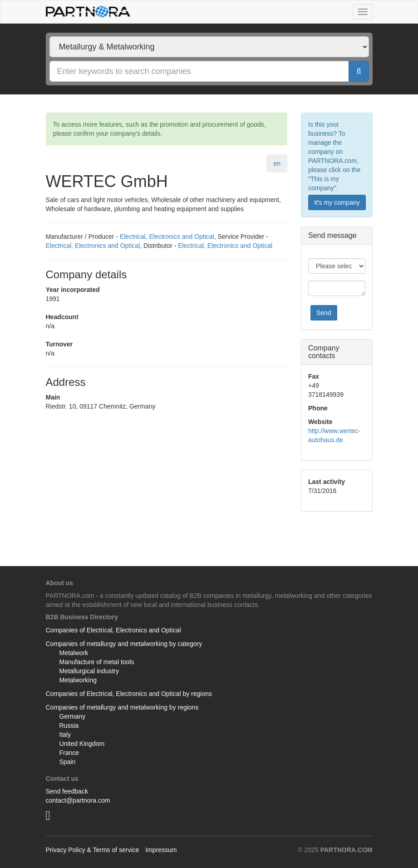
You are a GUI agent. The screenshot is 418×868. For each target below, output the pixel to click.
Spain (68, 762)
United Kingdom (82, 744)
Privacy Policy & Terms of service (93, 850)
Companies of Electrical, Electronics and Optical (113, 630)
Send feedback (67, 791)
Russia (69, 725)
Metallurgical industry (89, 671)
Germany (73, 716)
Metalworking (78, 680)
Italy (65, 735)
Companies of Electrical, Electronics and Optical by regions (129, 694)
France (69, 753)
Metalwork (74, 653)
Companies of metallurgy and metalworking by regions (122, 707)
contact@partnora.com (78, 800)
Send (324, 313)
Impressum (161, 850)
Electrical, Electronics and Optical (167, 237)
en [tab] (277, 163)
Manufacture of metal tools (97, 662)
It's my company (337, 202)
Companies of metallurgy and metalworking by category (124, 644)
